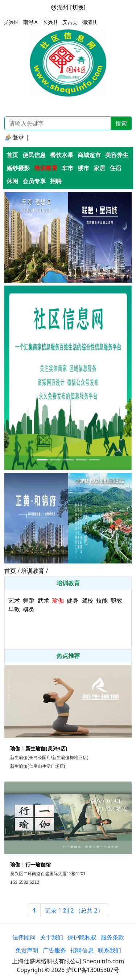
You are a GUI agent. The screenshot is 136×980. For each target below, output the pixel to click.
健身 (73, 600)
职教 (116, 600)
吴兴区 (11, 22)
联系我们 (110, 950)
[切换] (78, 7)
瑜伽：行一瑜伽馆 (30, 864)
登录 (15, 137)
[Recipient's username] (58, 123)
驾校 (87, 600)
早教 (14, 609)
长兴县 (50, 22)
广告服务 (54, 950)
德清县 (90, 22)
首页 (10, 571)
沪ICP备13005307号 (92, 970)
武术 (44, 600)
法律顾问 (24, 937)
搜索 (121, 123)
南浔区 (31, 22)
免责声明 (27, 950)
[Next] (74, 910)
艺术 (14, 600)
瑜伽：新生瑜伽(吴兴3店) (39, 748)
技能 (102, 600)
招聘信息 (82, 950)
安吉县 (70, 22)
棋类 (29, 609)
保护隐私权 (82, 937)
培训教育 (33, 571)
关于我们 (51, 937)
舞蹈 (29, 600)
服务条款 (112, 937)
